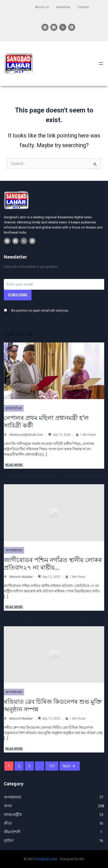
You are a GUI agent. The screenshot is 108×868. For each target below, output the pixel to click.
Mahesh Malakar (21, 577)
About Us (42, 7)
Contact (83, 7)
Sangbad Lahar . (47, 859)
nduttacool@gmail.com (26, 435)
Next (70, 766)
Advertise (63, 7)
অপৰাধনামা (14, 550)
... (40, 766)
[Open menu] (101, 63)
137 (52, 766)
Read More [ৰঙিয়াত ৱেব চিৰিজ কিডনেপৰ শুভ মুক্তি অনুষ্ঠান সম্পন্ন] (14, 749)
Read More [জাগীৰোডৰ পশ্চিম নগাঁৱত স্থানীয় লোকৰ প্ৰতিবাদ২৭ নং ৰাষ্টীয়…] (14, 607)
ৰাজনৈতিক (14, 408)
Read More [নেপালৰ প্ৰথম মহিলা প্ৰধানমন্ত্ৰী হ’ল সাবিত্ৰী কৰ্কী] (14, 465)
